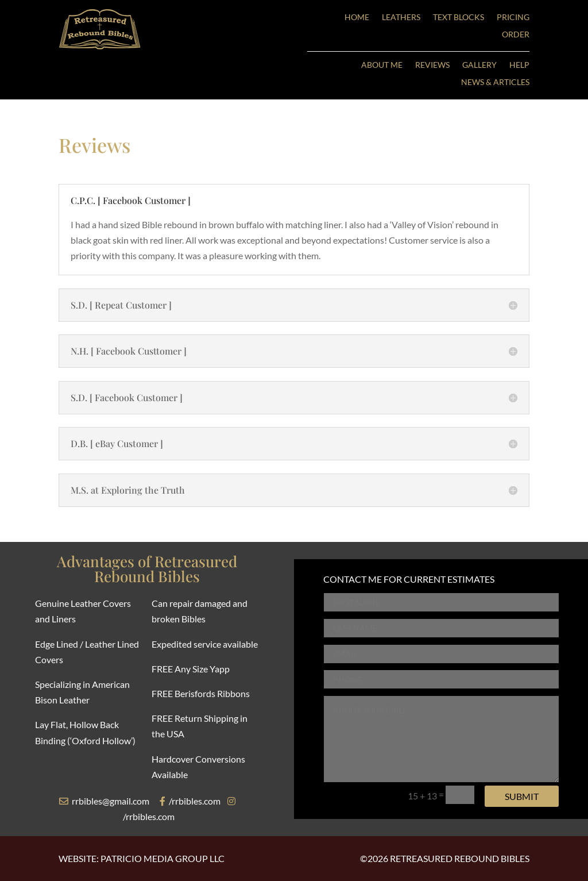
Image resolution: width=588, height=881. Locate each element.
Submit (522, 796)
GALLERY (479, 65)
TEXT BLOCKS (459, 18)
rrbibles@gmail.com (104, 801)
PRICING (513, 18)
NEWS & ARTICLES (495, 82)
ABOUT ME (382, 65)
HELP (519, 65)
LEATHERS (401, 18)
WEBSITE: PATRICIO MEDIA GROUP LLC (142, 858)
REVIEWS (432, 65)
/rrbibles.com (190, 801)
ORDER (516, 35)
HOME (357, 18)
